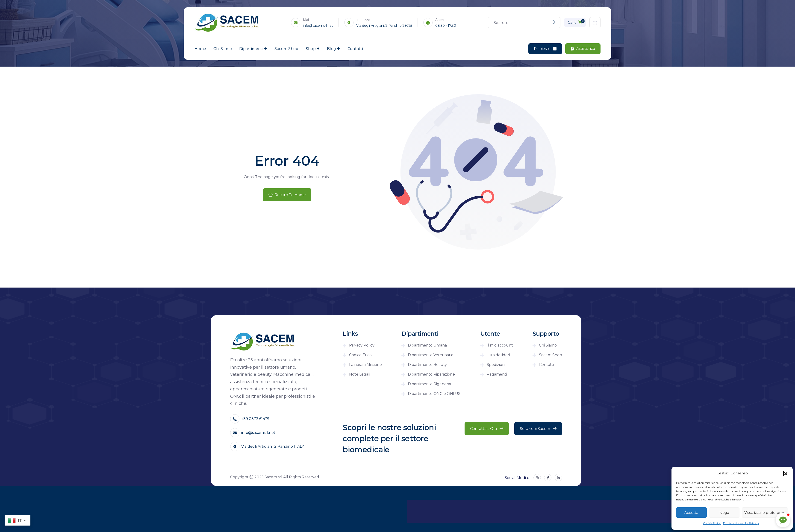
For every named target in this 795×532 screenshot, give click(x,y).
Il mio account (500, 345)
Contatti (355, 49)
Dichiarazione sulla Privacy (741, 523)
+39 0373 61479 (255, 419)
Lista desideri (498, 355)
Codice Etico (360, 355)
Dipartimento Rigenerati (430, 384)
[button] (786, 473)
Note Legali (360, 374)
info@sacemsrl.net (318, 26)
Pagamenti (497, 374)
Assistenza (583, 49)
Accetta (691, 513)
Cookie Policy (712, 523)
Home (200, 49)
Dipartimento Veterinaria (431, 355)
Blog (331, 49)
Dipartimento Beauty (427, 365)
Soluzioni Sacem (538, 429)
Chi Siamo (223, 49)
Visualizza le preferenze (765, 513)
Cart (576, 22)
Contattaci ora (487, 429)
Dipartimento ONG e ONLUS (434, 394)
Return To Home (287, 195)
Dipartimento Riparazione (431, 374)
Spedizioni (496, 365)
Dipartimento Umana (427, 345)
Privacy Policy (362, 345)
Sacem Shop (286, 49)
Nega (724, 513)
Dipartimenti (251, 49)
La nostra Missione (365, 365)
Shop (311, 49)
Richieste (545, 49)
